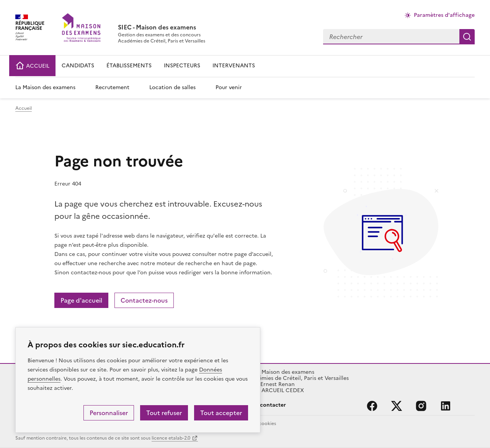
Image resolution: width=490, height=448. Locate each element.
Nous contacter (265, 405)
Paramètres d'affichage (444, 15)
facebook (372, 406)
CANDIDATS (78, 66)
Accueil (24, 108)
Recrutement (112, 87)
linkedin (446, 406)
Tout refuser (164, 413)
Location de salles (172, 87)
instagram (421, 406)
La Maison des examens (45, 87)
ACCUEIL (32, 66)
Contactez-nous (144, 300)
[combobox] (391, 37)
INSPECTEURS (182, 66)
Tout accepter (221, 413)
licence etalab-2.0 (171, 438)
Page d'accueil (81, 300)
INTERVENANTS (234, 66)
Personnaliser (109, 413)
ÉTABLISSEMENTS (129, 66)
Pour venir (229, 87)
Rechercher (467, 37)
